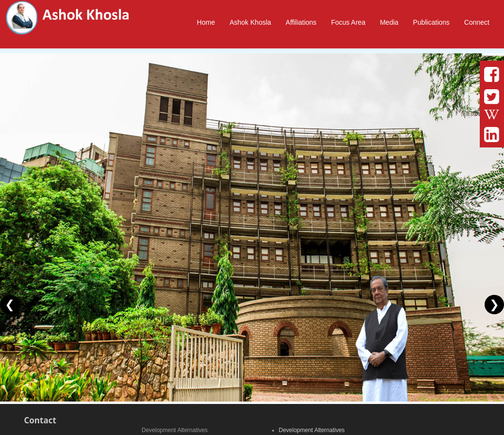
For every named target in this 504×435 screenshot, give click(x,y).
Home (206, 22)
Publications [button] (431, 22)
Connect (477, 22)
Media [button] (389, 22)
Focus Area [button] (348, 22)
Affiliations (301, 22)
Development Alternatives (312, 430)
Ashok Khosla (250, 22)
